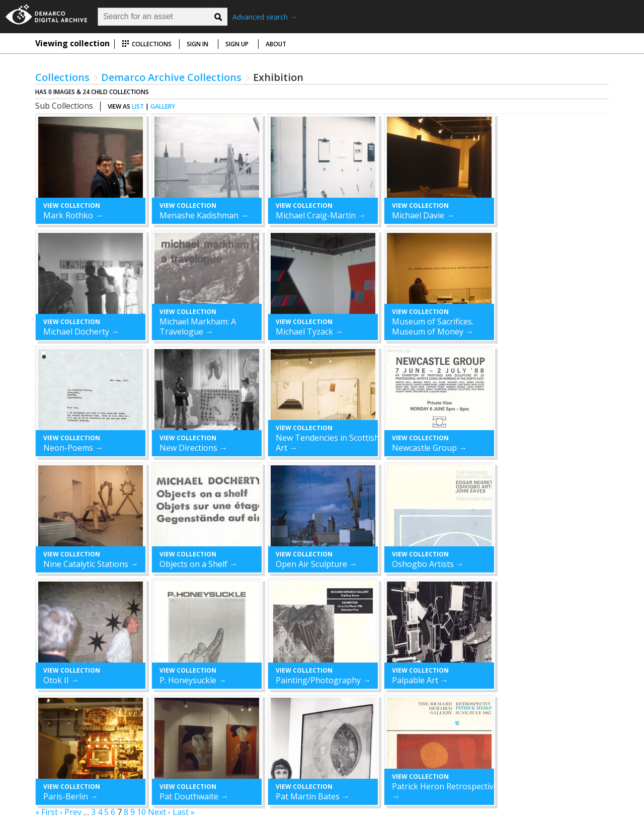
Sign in (197, 44)
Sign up (237, 44)
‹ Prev (71, 812)
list (138, 106)
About (276, 44)
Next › (159, 812)
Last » (184, 812)
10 (141, 812)
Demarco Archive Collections (171, 77)
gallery (163, 106)
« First (47, 812)
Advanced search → (265, 17)
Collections (147, 44)
